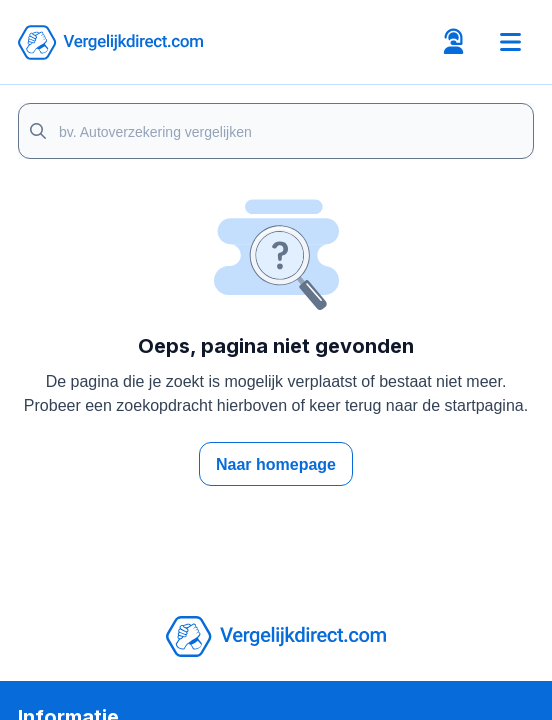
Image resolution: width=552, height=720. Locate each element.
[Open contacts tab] (453, 42)
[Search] (38, 131)
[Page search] (276, 131)
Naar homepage (276, 464)
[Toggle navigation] (510, 42)
